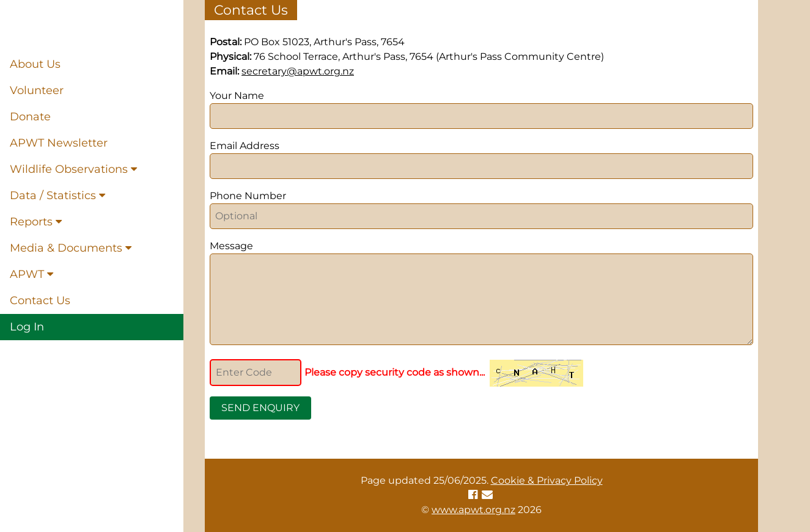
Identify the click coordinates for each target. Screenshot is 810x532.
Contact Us (40, 301)
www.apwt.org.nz (473, 510)
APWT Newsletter (59, 143)
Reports (36, 222)
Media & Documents (71, 248)
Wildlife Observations (73, 169)
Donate (30, 117)
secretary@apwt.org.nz (298, 71)
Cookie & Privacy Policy (547, 480)
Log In (27, 327)
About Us (35, 64)
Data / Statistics (57, 195)
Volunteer (37, 90)
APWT (31, 274)
